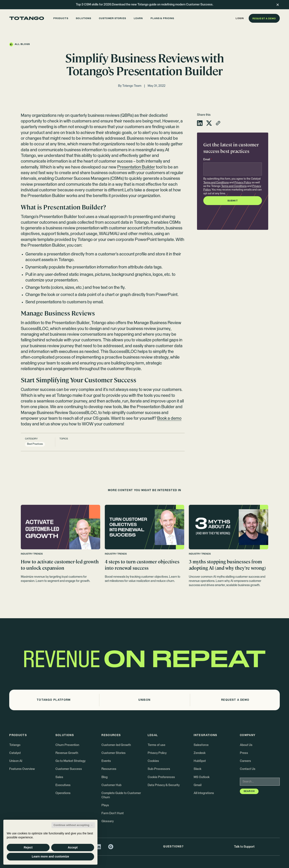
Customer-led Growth (116, 745)
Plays (105, 805)
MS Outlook (202, 777)
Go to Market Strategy (70, 761)
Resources (109, 769)
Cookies (153, 761)
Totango (15, 745)
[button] (61, 18)
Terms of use (156, 745)
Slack (198, 769)
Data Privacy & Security (164, 785)
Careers (245, 761)
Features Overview (22, 769)
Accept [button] (73, 847)
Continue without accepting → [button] (73, 825)
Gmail (198, 785)
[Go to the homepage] (27, 18)
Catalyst (15, 753)
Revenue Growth (67, 753)
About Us (246, 745)
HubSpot (200, 761)
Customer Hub (111, 785)
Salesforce (201, 745)
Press (244, 753)
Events (106, 761)
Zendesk (200, 753)
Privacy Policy (243, 183)
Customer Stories (114, 753)
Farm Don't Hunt (113, 813)
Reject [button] (28, 847)
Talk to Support (244, 847)
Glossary (108, 821)
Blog (104, 777)
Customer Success (69, 769)
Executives (63, 785)
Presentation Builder (136, 167)
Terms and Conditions (216, 183)
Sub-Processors (159, 769)
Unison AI (16, 761)
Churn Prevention (67, 745)
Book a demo (169, 418)
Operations (63, 793)
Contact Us (248, 769)
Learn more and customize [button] (50, 856)
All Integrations (204, 793)
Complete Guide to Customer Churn (121, 795)
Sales (59, 777)
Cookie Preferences (161, 777)
